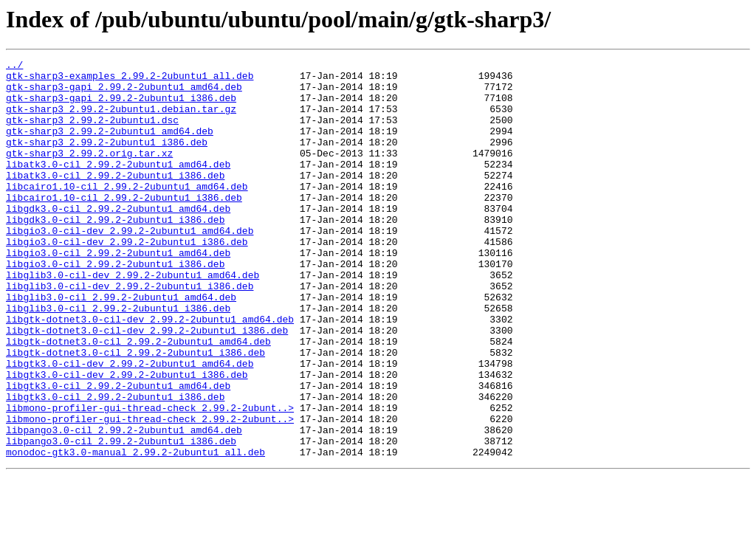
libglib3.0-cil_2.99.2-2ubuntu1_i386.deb (118, 359)
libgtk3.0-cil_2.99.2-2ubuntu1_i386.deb (115, 465)
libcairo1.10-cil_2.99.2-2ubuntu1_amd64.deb (127, 213)
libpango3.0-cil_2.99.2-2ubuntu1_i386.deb (121, 518)
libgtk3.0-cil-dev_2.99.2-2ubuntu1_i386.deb (127, 438)
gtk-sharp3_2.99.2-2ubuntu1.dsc (92, 133)
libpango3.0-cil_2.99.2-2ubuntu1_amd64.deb (124, 505)
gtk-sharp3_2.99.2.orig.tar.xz (89, 173)
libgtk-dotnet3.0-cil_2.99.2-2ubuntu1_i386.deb (135, 412)
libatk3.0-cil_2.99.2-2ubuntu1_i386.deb (115, 199)
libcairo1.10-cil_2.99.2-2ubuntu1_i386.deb (124, 226)
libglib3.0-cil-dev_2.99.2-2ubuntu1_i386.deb (130, 332)
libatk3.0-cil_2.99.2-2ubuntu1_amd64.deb (118, 186)
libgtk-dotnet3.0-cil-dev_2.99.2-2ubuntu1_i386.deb (147, 385)
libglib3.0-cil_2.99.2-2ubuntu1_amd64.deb (121, 345)
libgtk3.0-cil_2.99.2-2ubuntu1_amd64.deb (118, 452)
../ (14, 66)
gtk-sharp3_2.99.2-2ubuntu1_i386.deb (107, 159)
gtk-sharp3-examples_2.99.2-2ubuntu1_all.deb (130, 80)
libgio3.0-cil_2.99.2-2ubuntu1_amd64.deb (118, 292)
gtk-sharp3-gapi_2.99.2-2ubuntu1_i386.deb (121, 106)
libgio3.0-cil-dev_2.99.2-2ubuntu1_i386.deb (127, 279)
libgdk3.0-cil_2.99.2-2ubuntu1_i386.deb (115, 252)
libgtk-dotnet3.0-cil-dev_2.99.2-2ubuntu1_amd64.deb (150, 372)
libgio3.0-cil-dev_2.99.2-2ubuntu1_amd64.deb (130, 266)
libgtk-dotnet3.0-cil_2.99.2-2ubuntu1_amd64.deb (138, 399)
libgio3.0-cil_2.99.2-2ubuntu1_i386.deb (115, 306)
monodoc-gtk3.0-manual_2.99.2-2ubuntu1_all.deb (135, 531)
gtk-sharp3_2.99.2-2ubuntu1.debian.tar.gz (121, 120)
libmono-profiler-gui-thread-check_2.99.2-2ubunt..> (150, 478)
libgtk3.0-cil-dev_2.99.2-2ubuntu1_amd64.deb (130, 425)
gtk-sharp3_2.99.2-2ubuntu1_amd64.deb (110, 146)
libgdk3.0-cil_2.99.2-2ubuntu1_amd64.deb (118, 239)
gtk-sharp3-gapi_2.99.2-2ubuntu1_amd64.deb (124, 93)
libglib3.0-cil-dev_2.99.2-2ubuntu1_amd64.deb (133, 319)
